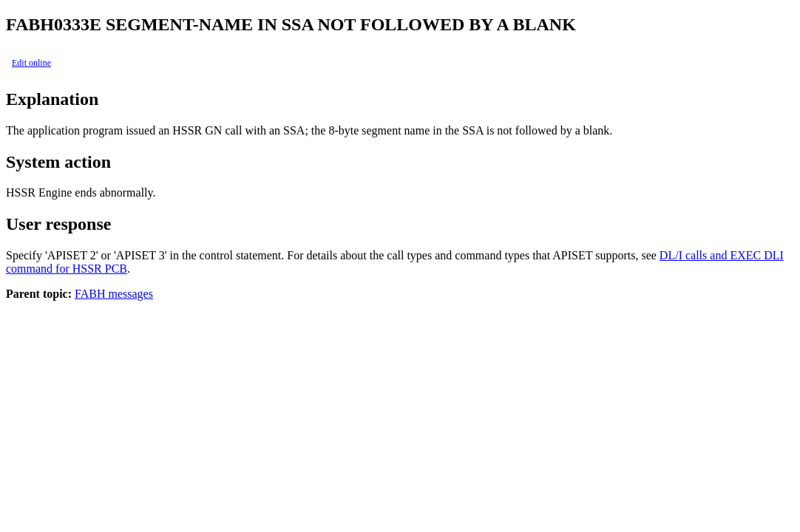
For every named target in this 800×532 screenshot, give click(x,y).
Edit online (31, 63)
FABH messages (114, 294)
